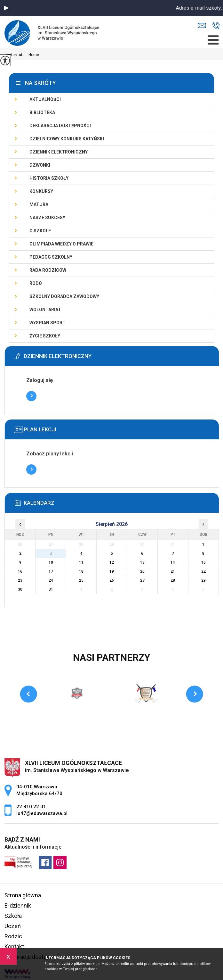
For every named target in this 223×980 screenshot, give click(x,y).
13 (142, 562)
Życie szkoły (45, 336)
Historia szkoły (49, 178)
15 (203, 562)
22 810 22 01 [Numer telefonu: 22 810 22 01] (31, 807)
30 (20, 589)
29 (203, 580)
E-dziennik (18, 905)
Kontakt (14, 947)
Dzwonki (40, 165)
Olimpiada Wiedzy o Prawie (61, 244)
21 (173, 571)
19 (112, 571)
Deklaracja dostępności (60, 126)
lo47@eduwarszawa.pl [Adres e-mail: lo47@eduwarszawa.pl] (42, 813)
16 (20, 571)
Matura (39, 204)
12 (112, 562)
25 (81, 580)
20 (142, 571)
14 (173, 562)
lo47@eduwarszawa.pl (202, 25)
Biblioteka (42, 112)
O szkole (40, 231)
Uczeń (13, 926)
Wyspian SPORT (48, 323)
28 (173, 580)
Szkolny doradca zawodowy (64, 296)
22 (203, 571)
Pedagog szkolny (51, 257)
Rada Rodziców (48, 270)
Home (34, 55)
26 (112, 580)
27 (142, 580)
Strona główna (23, 895)
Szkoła (13, 916)
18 (81, 571)
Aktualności (45, 99)
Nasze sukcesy (47, 218)
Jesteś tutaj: (16, 55)
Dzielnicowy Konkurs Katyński (67, 139)
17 (51, 571)
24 (51, 580)
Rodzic (13, 936)
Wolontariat (45, 310)
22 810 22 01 (216, 26)
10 (51, 562)
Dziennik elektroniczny (59, 152)
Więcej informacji (31, 396)
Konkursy (41, 191)
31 (51, 589)
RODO (36, 283)
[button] (6, 8)
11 (81, 562)
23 (20, 580)
